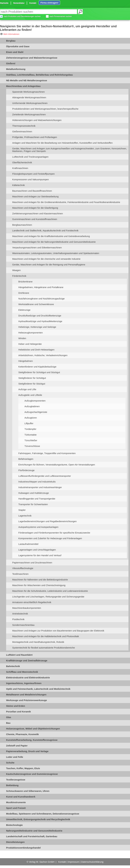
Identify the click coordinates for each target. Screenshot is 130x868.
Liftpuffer (29, 423)
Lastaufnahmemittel (28, 544)
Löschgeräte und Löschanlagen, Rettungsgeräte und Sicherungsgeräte (48, 597)
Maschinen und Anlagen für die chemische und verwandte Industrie (46, 259)
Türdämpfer (30, 429)
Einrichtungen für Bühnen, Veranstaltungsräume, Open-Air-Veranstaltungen (57, 465)
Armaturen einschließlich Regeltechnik (32, 602)
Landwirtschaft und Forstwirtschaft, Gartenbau (32, 836)
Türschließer (31, 440)
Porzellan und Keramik (19, 712)
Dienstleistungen (15, 842)
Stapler (22, 510)
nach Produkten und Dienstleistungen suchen (22, 16)
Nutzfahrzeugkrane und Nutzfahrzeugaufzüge (42, 299)
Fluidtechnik (18, 619)
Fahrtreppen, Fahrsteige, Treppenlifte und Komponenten (47, 453)
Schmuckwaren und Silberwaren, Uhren (28, 791)
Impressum (74, 862)
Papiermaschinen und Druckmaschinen (32, 563)
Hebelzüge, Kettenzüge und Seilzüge (37, 327)
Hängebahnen (26, 361)
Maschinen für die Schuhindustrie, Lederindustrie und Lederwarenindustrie (50, 591)
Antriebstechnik (20, 614)
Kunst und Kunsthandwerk (21, 797)
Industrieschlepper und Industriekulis (37, 482)
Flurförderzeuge (26, 470)
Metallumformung (16, 69)
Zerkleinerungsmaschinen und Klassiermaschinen (38, 213)
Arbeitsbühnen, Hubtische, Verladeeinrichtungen (43, 355)
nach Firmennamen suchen (61, 16)
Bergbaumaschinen (22, 225)
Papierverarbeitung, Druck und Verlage (27, 751)
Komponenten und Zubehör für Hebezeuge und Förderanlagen (50, 538)
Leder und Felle (15, 757)
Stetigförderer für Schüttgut (32, 378)
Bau (8, 723)
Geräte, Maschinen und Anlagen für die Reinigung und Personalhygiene (49, 265)
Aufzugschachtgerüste (36, 412)
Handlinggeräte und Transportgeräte (37, 499)
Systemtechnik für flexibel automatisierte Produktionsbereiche (44, 648)
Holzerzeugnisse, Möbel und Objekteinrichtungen (33, 729)
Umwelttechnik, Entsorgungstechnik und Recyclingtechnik (38, 819)
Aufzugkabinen (32, 406)
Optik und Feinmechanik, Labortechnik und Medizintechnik (38, 689)
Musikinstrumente (16, 802)
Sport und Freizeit (16, 808)
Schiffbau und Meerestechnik (22, 672)
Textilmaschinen (20, 574)
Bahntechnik (13, 666)
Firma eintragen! (49, 3)
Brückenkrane (25, 282)
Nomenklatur (19, 3)
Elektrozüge (24, 310)
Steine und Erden (16, 706)
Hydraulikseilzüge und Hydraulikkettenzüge (40, 321)
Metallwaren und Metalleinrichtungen (26, 695)
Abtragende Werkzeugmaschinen (29, 97)
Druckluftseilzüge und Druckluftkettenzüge (40, 316)
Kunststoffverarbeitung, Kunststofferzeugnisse (32, 740)
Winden (22, 338)
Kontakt (33, 3)
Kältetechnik (19, 185)
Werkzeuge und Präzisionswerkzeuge (26, 700)
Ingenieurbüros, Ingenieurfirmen (24, 683)
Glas (9, 717)
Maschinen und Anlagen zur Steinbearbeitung (35, 196)
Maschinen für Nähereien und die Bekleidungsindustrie (40, 580)
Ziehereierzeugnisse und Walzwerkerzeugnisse (32, 58)
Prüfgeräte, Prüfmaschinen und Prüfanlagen (35, 137)
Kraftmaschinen (20, 168)
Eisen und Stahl (15, 52)
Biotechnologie (14, 825)
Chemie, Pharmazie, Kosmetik (22, 734)
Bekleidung (12, 785)
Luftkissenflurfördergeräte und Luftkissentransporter (45, 476)
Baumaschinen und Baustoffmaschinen (32, 191)
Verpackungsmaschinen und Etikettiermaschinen (37, 248)
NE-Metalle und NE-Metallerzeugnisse (27, 80)
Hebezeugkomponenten (31, 333)
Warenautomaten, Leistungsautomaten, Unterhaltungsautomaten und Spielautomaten (56, 253)
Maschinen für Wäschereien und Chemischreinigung (39, 585)
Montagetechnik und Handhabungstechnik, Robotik (38, 642)
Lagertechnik (25, 516)
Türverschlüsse (32, 446)
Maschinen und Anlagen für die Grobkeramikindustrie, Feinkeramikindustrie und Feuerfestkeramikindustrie (66, 202)
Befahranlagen (26, 459)
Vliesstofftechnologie (23, 568)
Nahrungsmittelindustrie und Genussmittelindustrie (34, 831)
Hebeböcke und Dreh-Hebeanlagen (36, 350)
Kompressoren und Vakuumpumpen (31, 179)
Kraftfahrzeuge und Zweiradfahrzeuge (27, 661)
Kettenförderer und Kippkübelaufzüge (37, 367)
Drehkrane (24, 293)
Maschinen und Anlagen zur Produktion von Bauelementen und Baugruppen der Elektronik (58, 631)
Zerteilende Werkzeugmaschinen (29, 114)
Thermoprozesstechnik (24, 126)
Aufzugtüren (31, 418)
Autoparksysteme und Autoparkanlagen (38, 527)
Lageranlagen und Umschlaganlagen (37, 550)
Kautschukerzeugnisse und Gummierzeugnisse (32, 774)
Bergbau (11, 41)
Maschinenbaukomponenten (27, 608)
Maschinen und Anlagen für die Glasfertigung (35, 208)
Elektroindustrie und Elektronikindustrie (28, 678)
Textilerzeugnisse (16, 780)
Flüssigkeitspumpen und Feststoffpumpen (33, 174)
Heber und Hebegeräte (30, 344)
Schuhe (10, 763)
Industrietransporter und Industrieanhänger (40, 487)
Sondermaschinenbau (23, 625)
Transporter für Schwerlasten (33, 504)
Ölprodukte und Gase (18, 46)
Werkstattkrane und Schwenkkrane (36, 304)
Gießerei (11, 63)
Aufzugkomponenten (35, 401)
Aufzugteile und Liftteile (30, 395)
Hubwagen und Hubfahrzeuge (34, 493)
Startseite (4, 3)
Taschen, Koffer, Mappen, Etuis (23, 768)
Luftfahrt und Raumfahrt (19, 655)
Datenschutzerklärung (92, 862)
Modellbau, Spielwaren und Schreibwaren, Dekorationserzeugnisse (43, 814)
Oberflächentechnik (22, 162)
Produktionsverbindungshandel (23, 848)
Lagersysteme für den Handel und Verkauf (40, 555)
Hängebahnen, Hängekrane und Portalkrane (41, 287)
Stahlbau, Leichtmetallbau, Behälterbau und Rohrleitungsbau (39, 75)
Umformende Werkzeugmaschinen (30, 103)
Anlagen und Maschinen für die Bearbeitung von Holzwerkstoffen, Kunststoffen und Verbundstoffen (62, 143)
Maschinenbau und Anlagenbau (23, 86)
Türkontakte (31, 435)
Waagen (16, 270)
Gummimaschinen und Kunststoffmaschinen (35, 219)
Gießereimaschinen (22, 131)
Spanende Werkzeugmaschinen (28, 92)
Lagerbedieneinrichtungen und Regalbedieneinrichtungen (47, 521)
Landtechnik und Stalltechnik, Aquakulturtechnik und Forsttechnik (45, 230)
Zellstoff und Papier (17, 746)
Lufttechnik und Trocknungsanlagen (30, 157)
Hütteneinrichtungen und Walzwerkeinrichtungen (37, 120)
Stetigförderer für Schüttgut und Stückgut (39, 372)
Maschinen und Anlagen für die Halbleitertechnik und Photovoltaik (46, 636)
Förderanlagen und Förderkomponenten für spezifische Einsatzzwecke (54, 533)
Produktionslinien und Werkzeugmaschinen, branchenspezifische (45, 109)
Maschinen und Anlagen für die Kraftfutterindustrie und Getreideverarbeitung (51, 236)
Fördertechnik (19, 276)
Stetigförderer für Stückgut (32, 384)
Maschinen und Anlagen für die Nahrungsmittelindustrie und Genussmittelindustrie (54, 242)
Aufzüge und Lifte (27, 389)
